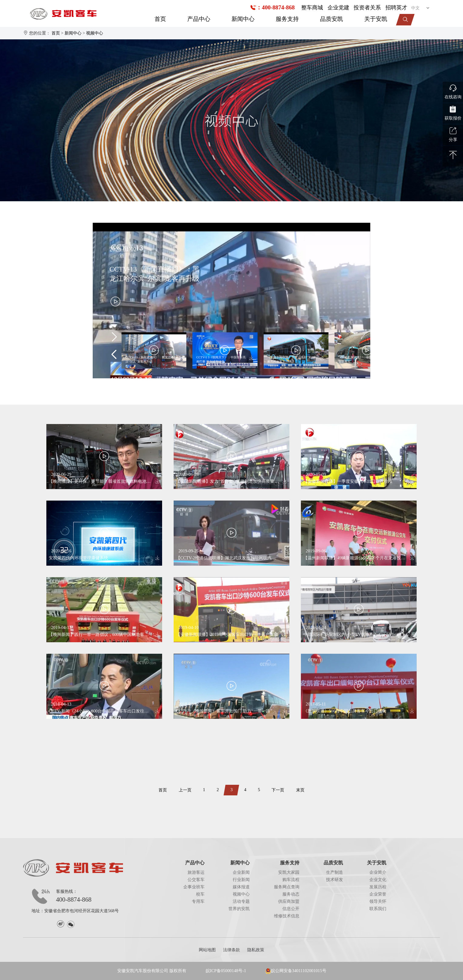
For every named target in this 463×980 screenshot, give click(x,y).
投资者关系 (367, 8)
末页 (300, 790)
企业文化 (378, 880)
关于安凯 (376, 19)
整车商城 (312, 8)
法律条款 (232, 950)
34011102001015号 (309, 971)
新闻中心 (243, 19)
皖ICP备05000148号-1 (226, 971)
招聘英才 (396, 8)
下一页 (278, 790)
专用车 (198, 901)
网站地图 (207, 950)
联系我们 (378, 909)
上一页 (185, 790)
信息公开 (291, 909)
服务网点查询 (287, 887)
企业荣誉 (378, 894)
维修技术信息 (287, 916)
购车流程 (291, 880)
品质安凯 (331, 19)
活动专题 (241, 901)
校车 (200, 894)
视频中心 (95, 33)
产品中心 (199, 19)
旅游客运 (196, 872)
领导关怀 (378, 901)
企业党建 (338, 8)
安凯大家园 (289, 872)
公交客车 (196, 880)
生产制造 (335, 872)
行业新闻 (241, 880)
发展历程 (378, 887)
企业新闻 (241, 872)
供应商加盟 (289, 901)
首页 (160, 19)
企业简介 (378, 872)
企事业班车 (194, 887)
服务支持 (287, 19)
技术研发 (335, 880)
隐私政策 (256, 950)
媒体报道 (241, 887)
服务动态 (291, 894)
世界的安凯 (239, 909)
